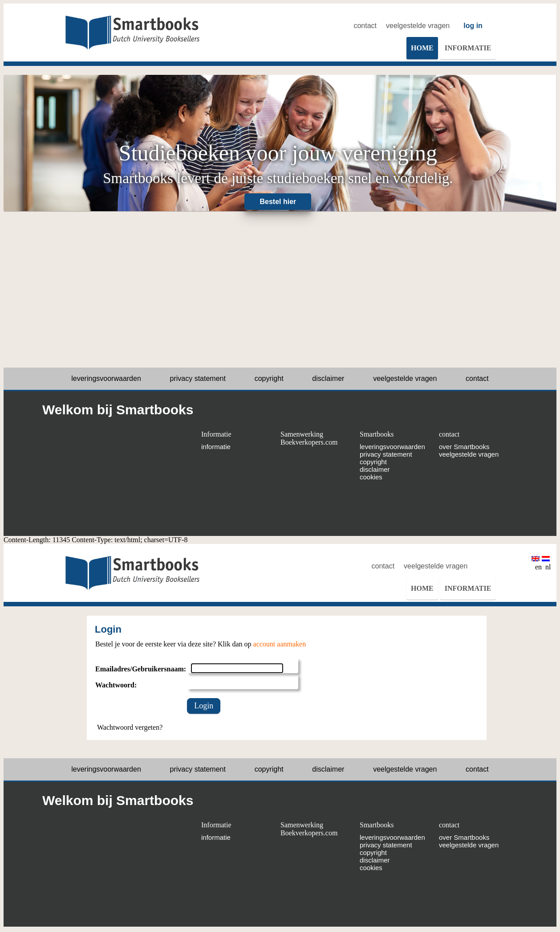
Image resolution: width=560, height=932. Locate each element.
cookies (371, 477)
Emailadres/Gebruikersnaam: (141, 669)
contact (365, 26)
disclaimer (328, 378)
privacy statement (198, 378)
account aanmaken (280, 644)
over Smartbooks (464, 447)
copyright (269, 378)
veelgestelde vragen (418, 26)
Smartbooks (377, 434)
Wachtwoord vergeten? (130, 727)
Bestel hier (278, 202)
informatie (216, 447)
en (537, 563)
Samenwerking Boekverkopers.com (309, 438)
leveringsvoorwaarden (106, 378)
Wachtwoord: (116, 685)
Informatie (216, 434)
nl (546, 563)
